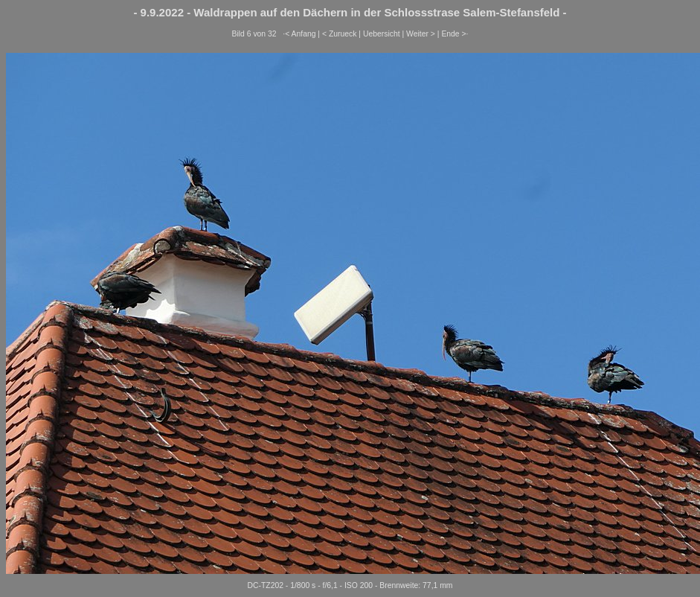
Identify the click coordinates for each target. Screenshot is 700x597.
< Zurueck (340, 34)
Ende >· (455, 34)
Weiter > (421, 34)
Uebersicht (382, 34)
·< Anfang (299, 34)
